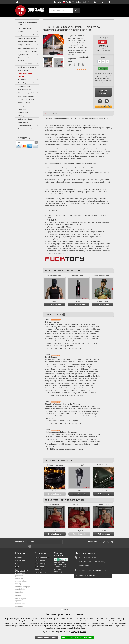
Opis (47, 113)
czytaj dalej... (84, 57)
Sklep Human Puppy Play (27, 96)
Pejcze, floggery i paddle (26, 83)
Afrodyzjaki (22, 109)
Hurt (17, 567)
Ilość (103, 57)
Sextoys (20, 32)
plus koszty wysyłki (103, 50)
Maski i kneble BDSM (25, 64)
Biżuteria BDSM (23, 122)
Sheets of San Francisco (26, 129)
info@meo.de (90, 575)
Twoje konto (40, 553)
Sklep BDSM (20, 561)
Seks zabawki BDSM (25, 89)
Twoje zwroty (40, 561)
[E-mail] (25, 143)
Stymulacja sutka (24, 55)
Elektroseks (22, 80)
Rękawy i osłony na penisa (27, 41)
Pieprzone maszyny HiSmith (27, 51)
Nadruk (18, 595)
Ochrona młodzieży (58, 570)
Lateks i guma (23, 106)
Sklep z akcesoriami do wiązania (26, 59)
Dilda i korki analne (24, 28)
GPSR (54, 113)
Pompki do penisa (24, 45)
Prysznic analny (23, 70)
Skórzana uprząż (23, 112)
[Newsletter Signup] (36, 143)
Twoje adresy (40, 564)
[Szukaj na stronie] (76, 10)
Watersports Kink (24, 86)
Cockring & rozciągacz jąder (27, 38)
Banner (18, 564)
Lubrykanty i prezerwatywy (27, 35)
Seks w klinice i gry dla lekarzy (28, 93)
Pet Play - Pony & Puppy (26, 99)
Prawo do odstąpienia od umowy (21, 581)
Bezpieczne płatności (20, 574)
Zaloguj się (98, 2)
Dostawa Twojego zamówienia (23, 588)
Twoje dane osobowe (39, 568)
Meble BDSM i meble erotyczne (25, 75)
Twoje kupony (40, 572)
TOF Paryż (21, 116)
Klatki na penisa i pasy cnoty (27, 67)
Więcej (62, 62)
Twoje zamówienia (42, 557)
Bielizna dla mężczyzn (25, 119)
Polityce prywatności (79, 632)
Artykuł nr (72, 59)
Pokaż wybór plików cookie (46, 637)
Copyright (19, 592)
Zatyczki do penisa (24, 103)
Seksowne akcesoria (25, 126)
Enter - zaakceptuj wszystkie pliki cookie (77, 637)
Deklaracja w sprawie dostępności (21, 601)
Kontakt (57, 2)
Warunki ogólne (22, 570)
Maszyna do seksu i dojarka (27, 48)
